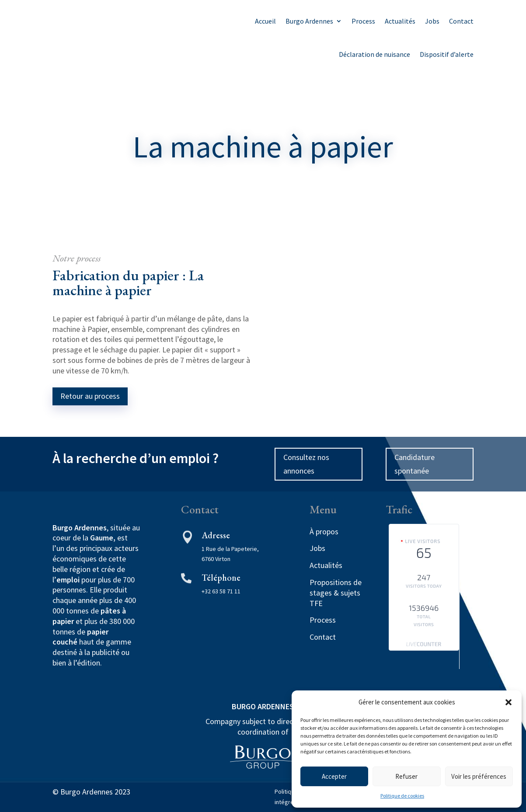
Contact (461, 21)
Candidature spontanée (415, 464)
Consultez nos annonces (306, 464)
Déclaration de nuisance (374, 54)
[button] (509, 702)
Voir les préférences (479, 776)
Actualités (400, 21)
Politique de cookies (402, 796)
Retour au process (90, 396)
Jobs (432, 21)
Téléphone (221, 578)
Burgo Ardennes (309, 21)
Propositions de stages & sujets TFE (336, 593)
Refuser (406, 776)
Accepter (334, 776)
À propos (324, 531)
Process (363, 21)
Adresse (216, 535)
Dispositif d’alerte (447, 54)
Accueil (265, 21)
